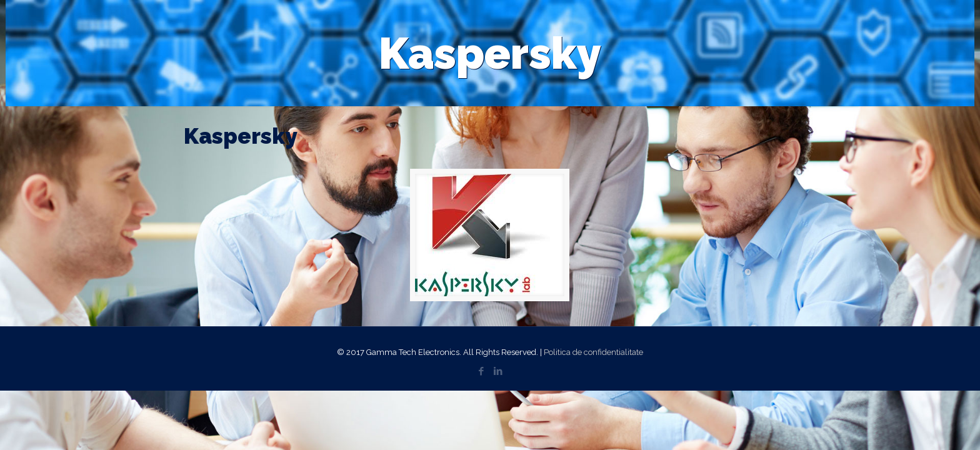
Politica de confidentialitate (593, 352)
